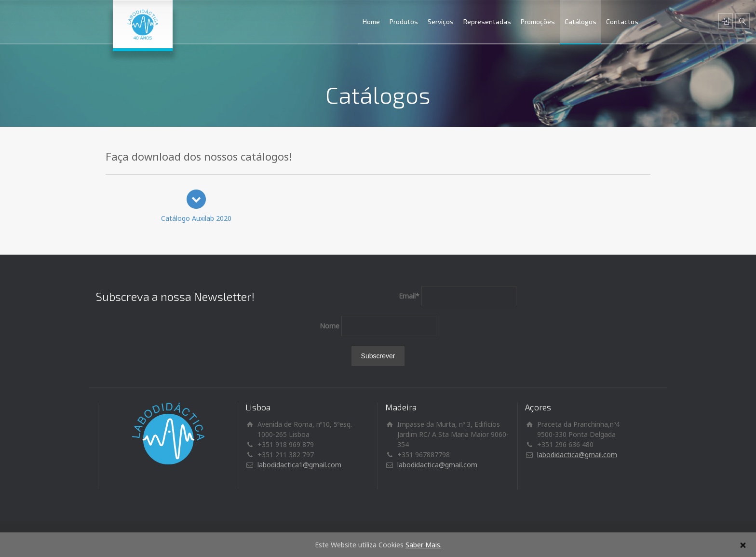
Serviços (441, 21)
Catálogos (580, 21)
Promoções (538, 21)
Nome (330, 326)
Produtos (404, 21)
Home (371, 21)
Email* (409, 296)
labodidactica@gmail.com (437, 465)
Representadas (487, 21)
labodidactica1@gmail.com (299, 465)
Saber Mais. (424, 545)
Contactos (622, 21)
